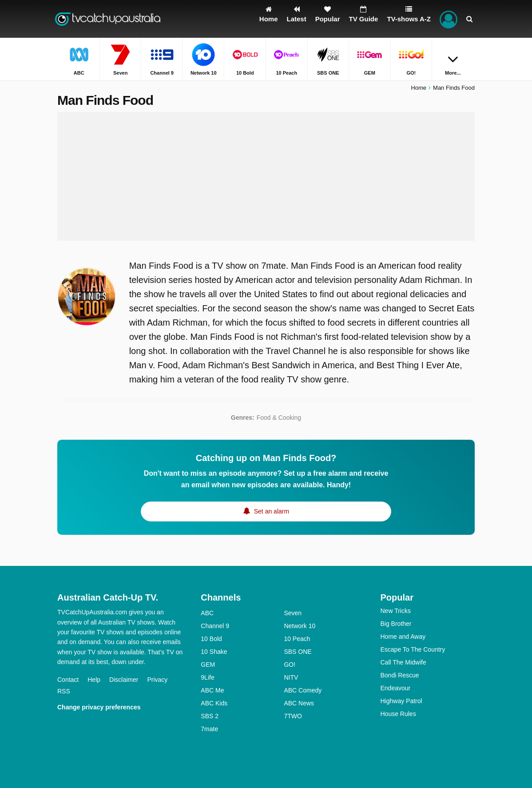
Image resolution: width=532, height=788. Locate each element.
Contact (68, 680)
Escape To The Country (413, 649)
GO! (290, 665)
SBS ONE (298, 652)
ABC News (299, 703)
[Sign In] (449, 19)
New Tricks (395, 611)
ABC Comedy (303, 690)
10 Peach (297, 639)
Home (419, 88)
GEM (208, 665)
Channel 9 (215, 626)
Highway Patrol (401, 701)
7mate (209, 729)
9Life (207, 677)
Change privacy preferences (99, 707)
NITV (291, 677)
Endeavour (395, 688)
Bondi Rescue (399, 675)
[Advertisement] (266, 176)
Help (94, 680)
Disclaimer (124, 680)
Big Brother (396, 624)
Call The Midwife (403, 662)
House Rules (398, 714)
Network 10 (300, 626)
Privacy (157, 680)
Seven (293, 613)
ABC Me (212, 690)
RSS (64, 691)
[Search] (469, 19)
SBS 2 (210, 716)
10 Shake (214, 652)
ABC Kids (214, 703)
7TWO (293, 716)
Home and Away (403, 637)
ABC (207, 613)
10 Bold (211, 639)
